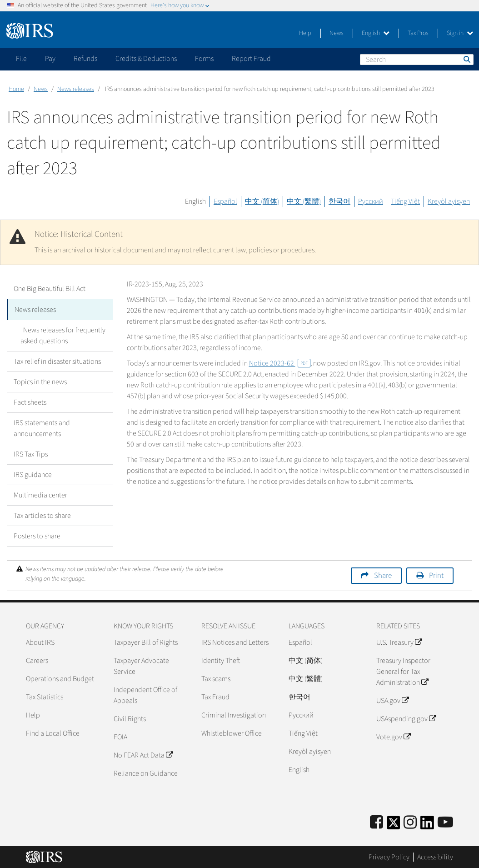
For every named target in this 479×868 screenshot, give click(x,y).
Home (16, 89)
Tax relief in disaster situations (57, 361)
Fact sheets (30, 401)
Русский (371, 201)
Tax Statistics (45, 696)
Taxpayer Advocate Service (141, 665)
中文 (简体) (262, 201)
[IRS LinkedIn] (427, 825)
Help (305, 33)
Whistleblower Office (232, 733)
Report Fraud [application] (251, 59)
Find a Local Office (53, 733)
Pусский (301, 714)
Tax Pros (418, 33)
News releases (76, 89)
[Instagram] (410, 822)
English (376, 33)
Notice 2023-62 (280, 363)
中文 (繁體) (304, 201)
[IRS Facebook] (377, 822)
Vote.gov (393, 736)
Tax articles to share (42, 515)
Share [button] (383, 575)
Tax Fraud (215, 696)
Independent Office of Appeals (145, 694)
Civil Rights (130, 718)
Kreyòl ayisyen (449, 201)
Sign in (460, 33)
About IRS (40, 642)
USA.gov (392, 700)
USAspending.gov (406, 718)
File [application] (21, 59)
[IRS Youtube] (445, 822)
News (337, 33)
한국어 (339, 201)
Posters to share (37, 535)
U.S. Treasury (399, 642)
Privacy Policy (389, 857)
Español (225, 201)
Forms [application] (204, 59)
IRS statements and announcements (42, 427)
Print (436, 575)
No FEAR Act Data (143, 754)
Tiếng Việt (405, 201)
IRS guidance (33, 474)
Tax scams (216, 678)
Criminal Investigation (234, 714)
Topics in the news (40, 381)
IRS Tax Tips (31, 453)
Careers (37, 660)
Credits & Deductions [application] (146, 59)
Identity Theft (221, 660)
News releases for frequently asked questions (62, 335)
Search (466, 59)
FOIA (120, 736)
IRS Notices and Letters (235, 642)
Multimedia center (40, 494)
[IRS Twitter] (394, 825)
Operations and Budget (60, 678)
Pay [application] (50, 59)
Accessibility (435, 857)
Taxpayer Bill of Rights (146, 642)
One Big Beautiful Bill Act (50, 289)
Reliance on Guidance (146, 773)
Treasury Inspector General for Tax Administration (403, 671)
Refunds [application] (85, 59)
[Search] (417, 60)
